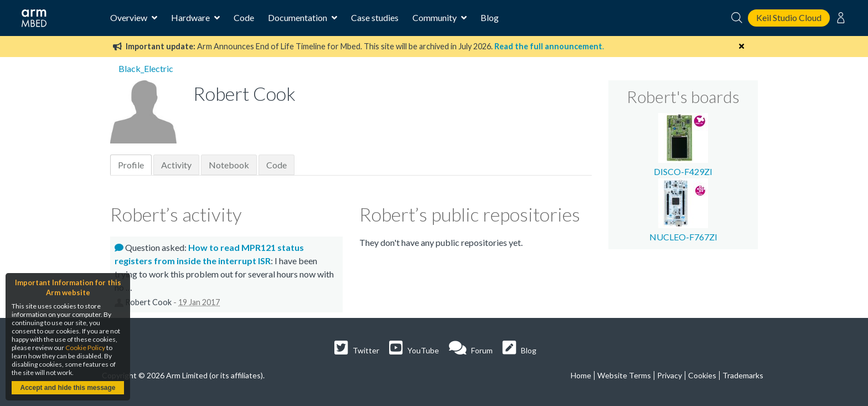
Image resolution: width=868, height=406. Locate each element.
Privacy (670, 375)
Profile (131, 165)
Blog (490, 17)
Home (581, 375)
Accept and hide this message (68, 388)
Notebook (229, 165)
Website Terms (624, 375)
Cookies (702, 375)
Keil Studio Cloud (789, 17)
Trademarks (743, 375)
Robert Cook (148, 302)
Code (244, 17)
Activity (176, 165)
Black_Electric (146, 68)
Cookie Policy (85, 348)
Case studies (375, 17)
